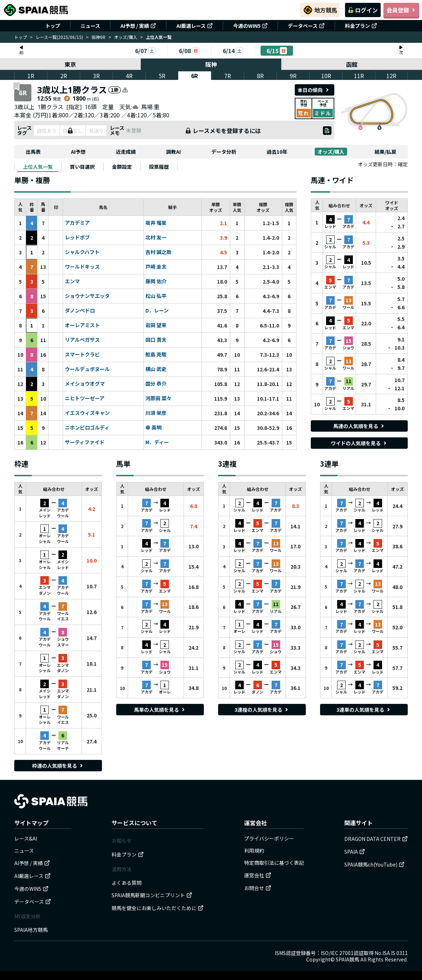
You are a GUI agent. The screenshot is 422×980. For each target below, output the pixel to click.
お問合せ (258, 888)
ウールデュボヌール (87, 369)
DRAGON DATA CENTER (376, 839)
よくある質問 (127, 883)
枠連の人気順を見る (58, 766)
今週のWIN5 (250, 26)
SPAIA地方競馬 (31, 930)
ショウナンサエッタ (87, 296)
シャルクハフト (82, 252)
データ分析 (224, 152)
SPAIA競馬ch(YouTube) (374, 864)
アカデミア (77, 223)
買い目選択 (82, 167)
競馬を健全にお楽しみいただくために (158, 908)
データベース (306, 26)
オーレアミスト (82, 325)
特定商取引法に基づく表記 (274, 863)
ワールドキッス (82, 267)
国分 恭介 (156, 384)
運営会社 (258, 875)
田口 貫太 (156, 340)
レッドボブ (77, 238)
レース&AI (26, 838)
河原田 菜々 (158, 398)
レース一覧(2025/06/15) (59, 37)
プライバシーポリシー (269, 838)
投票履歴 (159, 167)
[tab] (38, 167)
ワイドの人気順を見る (359, 443)
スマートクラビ (82, 355)
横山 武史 (156, 369)
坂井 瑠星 (156, 223)
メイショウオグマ (85, 384)
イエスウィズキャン (87, 413)
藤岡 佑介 (156, 281)
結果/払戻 (385, 152)
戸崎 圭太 (156, 267)
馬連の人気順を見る (359, 426)
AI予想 (78, 152)
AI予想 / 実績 (138, 26)
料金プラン (361, 26)
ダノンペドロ (80, 311)
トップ (53, 26)
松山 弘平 (156, 296)
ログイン (363, 10)
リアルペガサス (82, 340)
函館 (352, 64)
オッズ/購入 (126, 37)
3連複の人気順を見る (262, 710)
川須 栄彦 (156, 413)
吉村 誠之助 (158, 252)
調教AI (173, 152)
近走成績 (126, 152)
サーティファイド (85, 442)
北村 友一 (156, 238)
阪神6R (99, 37)
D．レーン (157, 311)
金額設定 (122, 167)
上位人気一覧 (38, 167)
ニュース (90, 26)
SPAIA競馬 (348, 959)
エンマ (72, 281)
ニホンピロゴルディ (87, 428)
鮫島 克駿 (156, 355)
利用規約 (254, 850)
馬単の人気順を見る (160, 710)
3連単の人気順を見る (364, 710)
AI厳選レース (195, 26)
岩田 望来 (156, 325)
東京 (70, 64)
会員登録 (401, 10)
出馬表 (33, 152)
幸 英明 (153, 428)
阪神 (211, 64)
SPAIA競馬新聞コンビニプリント (152, 895)
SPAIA (355, 852)
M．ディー (157, 442)
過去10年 (277, 152)
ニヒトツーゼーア (85, 398)
